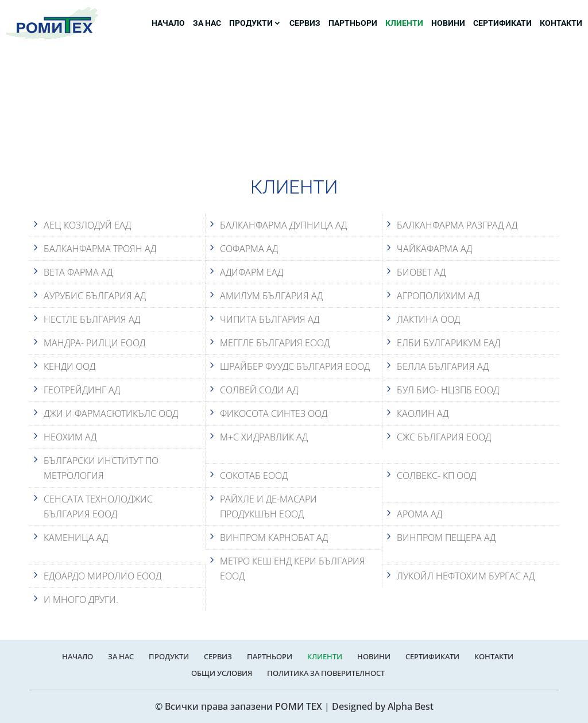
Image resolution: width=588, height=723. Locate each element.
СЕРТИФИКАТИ (502, 23)
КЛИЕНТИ (404, 23)
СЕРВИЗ (305, 23)
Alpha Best (411, 706)
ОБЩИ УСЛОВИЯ (222, 673)
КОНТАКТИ (561, 23)
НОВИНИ (448, 23)
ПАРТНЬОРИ (353, 23)
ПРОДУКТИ (251, 23)
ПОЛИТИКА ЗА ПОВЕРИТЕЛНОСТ (326, 673)
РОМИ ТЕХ (299, 706)
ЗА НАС (207, 23)
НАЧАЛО (168, 23)
